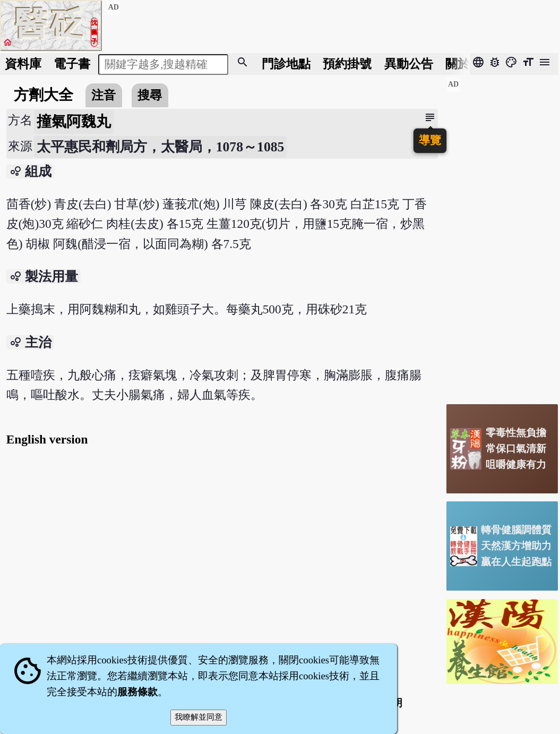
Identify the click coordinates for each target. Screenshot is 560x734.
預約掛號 (347, 64)
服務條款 (137, 692)
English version (47, 439)
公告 (409, 64)
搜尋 (150, 95)
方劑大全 (44, 95)
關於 (458, 64)
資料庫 (23, 64)
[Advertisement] (502, 236)
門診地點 (286, 64)
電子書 (72, 64)
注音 (104, 95)
